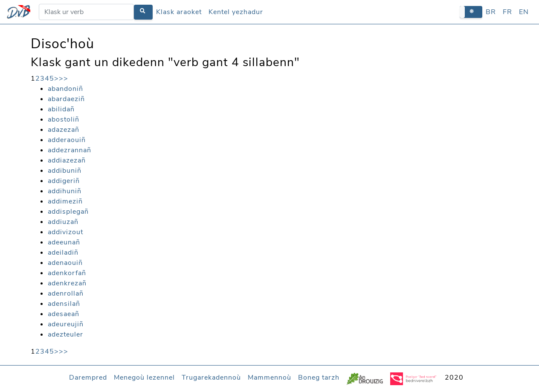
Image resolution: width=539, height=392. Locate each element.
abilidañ (61, 109)
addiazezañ (67, 160)
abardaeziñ (66, 99)
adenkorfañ (67, 273)
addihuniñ (65, 191)
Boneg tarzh (319, 377)
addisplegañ (68, 212)
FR (507, 12)
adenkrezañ (67, 283)
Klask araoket (179, 12)
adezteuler (65, 334)
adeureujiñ (66, 324)
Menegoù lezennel (144, 377)
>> (64, 78)
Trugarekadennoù (211, 377)
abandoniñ (65, 89)
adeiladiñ (63, 253)
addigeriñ (64, 181)
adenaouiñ (65, 263)
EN (524, 12)
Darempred (88, 377)
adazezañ (64, 130)
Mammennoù (269, 377)
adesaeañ (64, 314)
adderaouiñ (67, 140)
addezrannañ (70, 150)
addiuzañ (63, 222)
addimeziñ (65, 201)
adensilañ (64, 304)
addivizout (65, 232)
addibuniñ (65, 171)
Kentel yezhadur (236, 12)
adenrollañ (66, 293)
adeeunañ (64, 242)
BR (491, 12)
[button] (471, 12)
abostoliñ (64, 119)
